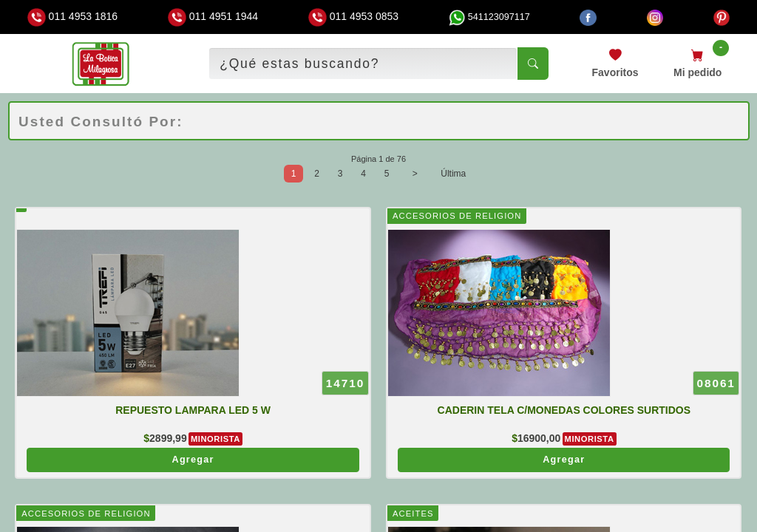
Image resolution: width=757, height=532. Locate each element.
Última (453, 174)
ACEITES (413, 514)
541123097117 (489, 17)
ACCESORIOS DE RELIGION (457, 216)
